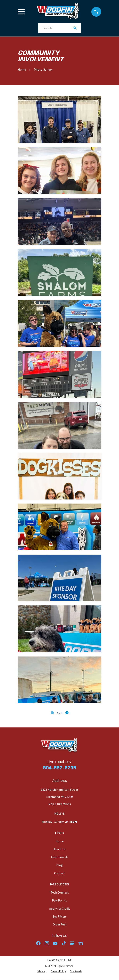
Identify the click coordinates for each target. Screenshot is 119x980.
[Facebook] (38, 943)
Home (60, 841)
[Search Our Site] (75, 28)
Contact (60, 873)
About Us (60, 849)
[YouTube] (55, 943)
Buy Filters (59, 916)
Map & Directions (60, 804)
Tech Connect (60, 892)
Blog (59, 865)
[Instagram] (47, 943)
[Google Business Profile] (72, 943)
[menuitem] (42, 971)
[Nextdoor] (80, 943)
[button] (59, 120)
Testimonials (59, 857)
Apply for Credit (60, 908)
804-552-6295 (60, 768)
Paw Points (59, 900)
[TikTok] (64, 943)
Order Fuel (59, 924)
